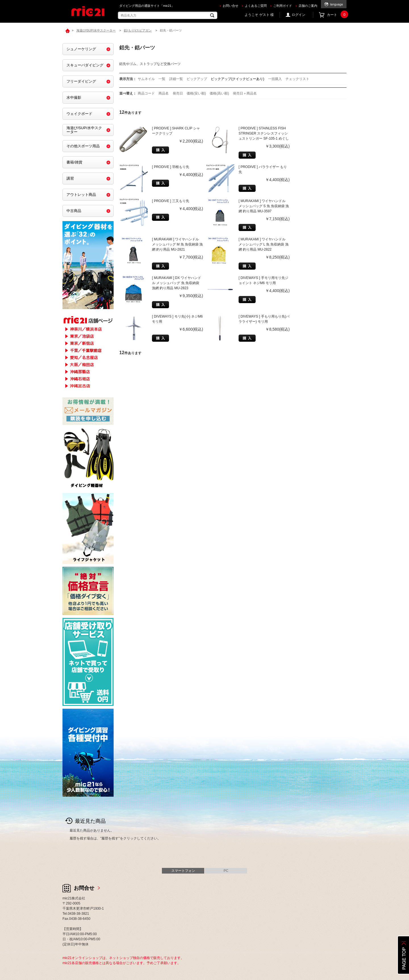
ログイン (299, 15)
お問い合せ (230, 6)
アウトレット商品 (81, 195)
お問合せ (84, 888)
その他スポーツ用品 (83, 146)
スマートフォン (183, 871)
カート (337, 15)
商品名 (164, 93)
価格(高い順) (220, 93)
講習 (70, 178)
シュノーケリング (81, 49)
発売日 (178, 93)
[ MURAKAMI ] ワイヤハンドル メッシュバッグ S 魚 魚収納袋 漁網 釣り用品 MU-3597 (264, 206)
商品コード (147, 93)
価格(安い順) (197, 93)
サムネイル (146, 79)
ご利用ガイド (283, 6)
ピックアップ (197, 79)
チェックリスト (297, 79)
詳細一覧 (176, 79)
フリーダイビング (81, 81)
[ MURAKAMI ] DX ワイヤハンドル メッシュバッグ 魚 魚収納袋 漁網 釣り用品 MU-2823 (177, 283)
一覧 (162, 79)
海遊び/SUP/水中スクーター (84, 130)
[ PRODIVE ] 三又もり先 (171, 201)
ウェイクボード (79, 114)
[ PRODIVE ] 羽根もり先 (171, 167)
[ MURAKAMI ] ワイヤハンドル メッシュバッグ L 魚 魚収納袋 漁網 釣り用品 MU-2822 (264, 244)
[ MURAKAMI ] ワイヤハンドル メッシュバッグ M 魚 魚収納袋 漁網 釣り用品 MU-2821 (177, 244)
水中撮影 (74, 97)
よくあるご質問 (256, 6)
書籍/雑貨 (74, 162)
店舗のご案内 (308, 6)
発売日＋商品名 (245, 93)
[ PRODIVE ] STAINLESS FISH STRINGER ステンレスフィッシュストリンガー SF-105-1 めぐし (264, 133)
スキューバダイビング (85, 65)
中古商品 (74, 211)
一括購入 (275, 79)
